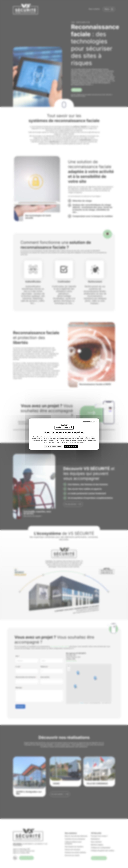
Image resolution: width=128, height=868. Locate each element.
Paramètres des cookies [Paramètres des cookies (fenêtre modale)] (53, 446)
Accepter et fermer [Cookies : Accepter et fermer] (71, 446)
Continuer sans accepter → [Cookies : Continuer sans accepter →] (89, 422)
